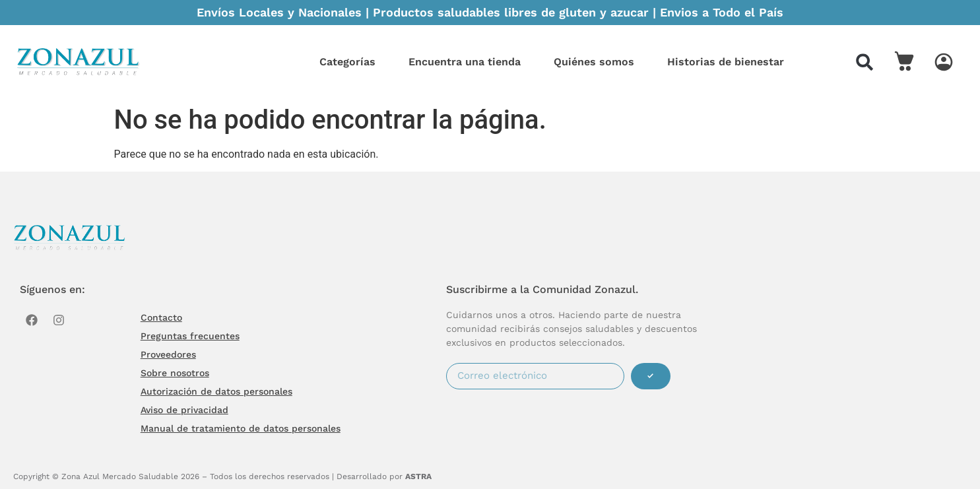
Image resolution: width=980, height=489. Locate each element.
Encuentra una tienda (465, 62)
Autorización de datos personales (216, 391)
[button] (865, 62)
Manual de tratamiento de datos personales (241, 428)
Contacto (161, 317)
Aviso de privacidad (184, 410)
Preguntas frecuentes (190, 336)
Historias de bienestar (726, 62)
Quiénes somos (594, 62)
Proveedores (168, 354)
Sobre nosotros (175, 373)
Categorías (347, 62)
